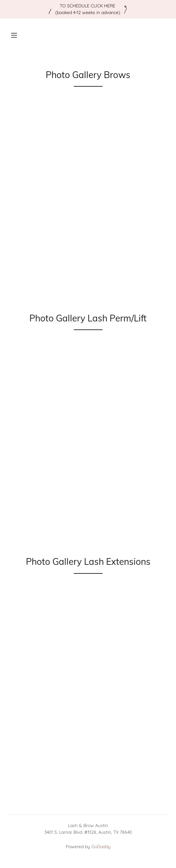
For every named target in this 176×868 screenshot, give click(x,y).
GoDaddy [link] (101, 847)
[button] (14, 35)
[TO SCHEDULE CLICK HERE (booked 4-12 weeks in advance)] (88, 9)
